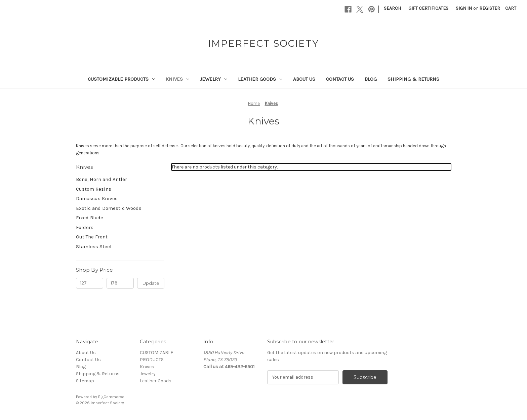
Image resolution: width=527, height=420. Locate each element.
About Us (304, 79)
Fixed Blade (90, 218)
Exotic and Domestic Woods (109, 208)
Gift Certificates (428, 8)
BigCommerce (111, 397)
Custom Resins (94, 189)
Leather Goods (260, 79)
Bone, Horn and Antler (102, 179)
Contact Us (340, 79)
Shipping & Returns (413, 79)
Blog (371, 79)
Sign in (464, 8)
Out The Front (92, 237)
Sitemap (85, 381)
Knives (177, 79)
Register (490, 8)
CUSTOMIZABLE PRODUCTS (121, 79)
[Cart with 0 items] (511, 8)
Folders (85, 227)
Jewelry (214, 79)
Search (392, 8)
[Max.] (120, 283)
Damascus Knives (97, 198)
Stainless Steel (94, 246)
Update (151, 283)
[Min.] (90, 283)
